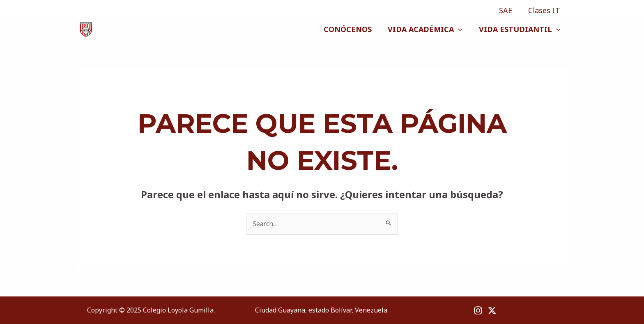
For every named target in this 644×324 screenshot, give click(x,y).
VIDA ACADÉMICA (427, 29)
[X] (93, 11)
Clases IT (545, 10)
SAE (508, 10)
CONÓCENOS (351, 29)
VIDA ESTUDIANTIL (520, 29)
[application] (460, 29)
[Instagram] (80, 11)
